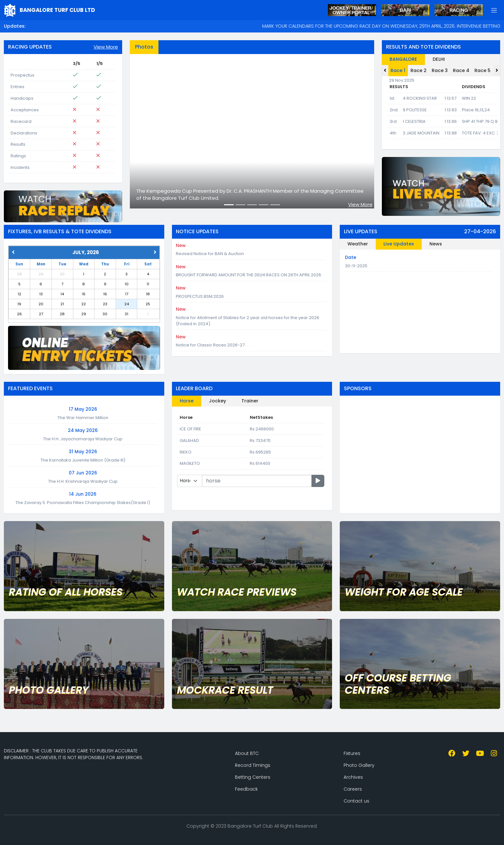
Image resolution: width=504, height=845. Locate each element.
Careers (353, 789)
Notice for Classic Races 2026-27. (211, 345)
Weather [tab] (358, 244)
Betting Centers (253, 777)
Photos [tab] (144, 47)
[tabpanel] (252, 131)
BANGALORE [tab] (403, 59)
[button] (494, 10)
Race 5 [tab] (482, 70)
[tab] (460, 60)
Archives (353, 777)
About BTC (247, 753)
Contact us (356, 801)
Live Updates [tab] (399, 244)
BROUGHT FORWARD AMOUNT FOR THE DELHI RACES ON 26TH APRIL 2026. (249, 275)
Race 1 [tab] (398, 70)
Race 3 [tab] (440, 70)
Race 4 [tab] (461, 70)
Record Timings (253, 765)
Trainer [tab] (250, 401)
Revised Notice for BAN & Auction (210, 254)
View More (106, 47)
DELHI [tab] (439, 59)
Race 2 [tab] (419, 70)
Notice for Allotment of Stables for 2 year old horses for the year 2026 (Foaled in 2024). (248, 321)
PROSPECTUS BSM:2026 (200, 296)
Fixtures (352, 753)
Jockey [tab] (217, 401)
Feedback (246, 789)
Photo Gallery (359, 765)
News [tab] (436, 244)
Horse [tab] (187, 401)
